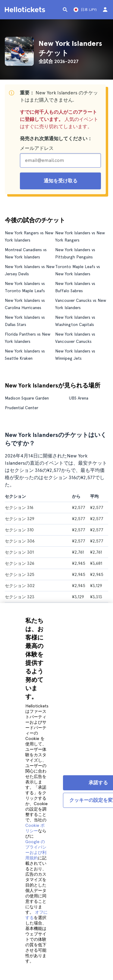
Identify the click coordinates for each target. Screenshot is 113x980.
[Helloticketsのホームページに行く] (26, 10)
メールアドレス (37, 148)
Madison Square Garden (27, 398)
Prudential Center (22, 408)
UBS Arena (79, 398)
